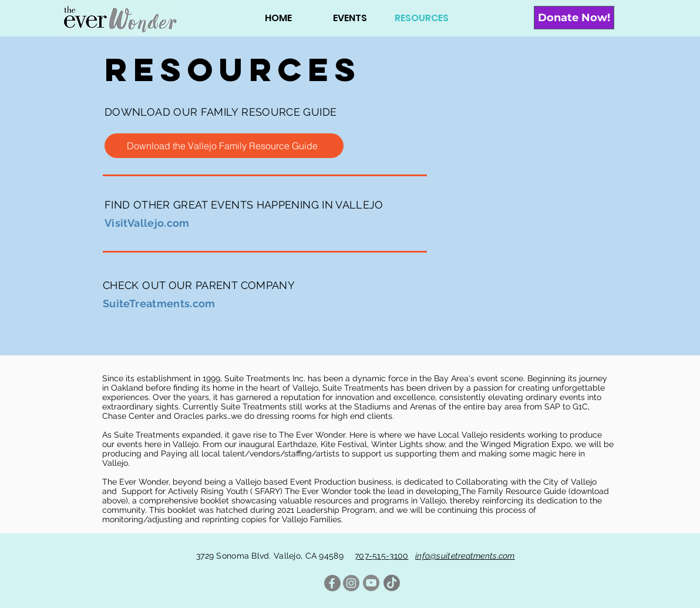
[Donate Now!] (574, 18)
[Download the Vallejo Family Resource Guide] (224, 146)
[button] (350, 18)
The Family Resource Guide (514, 491)
